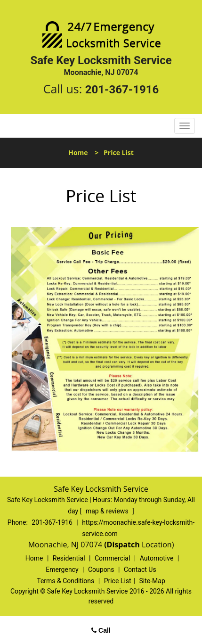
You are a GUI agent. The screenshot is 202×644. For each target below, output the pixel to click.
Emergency (62, 570)
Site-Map (152, 581)
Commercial (112, 558)
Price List (118, 581)
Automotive (157, 558)
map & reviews (108, 511)
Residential (69, 558)
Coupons (101, 570)
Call (101, 630)
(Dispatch (123, 545)
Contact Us (140, 570)
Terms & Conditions (65, 581)
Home (78, 153)
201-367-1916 (122, 90)
